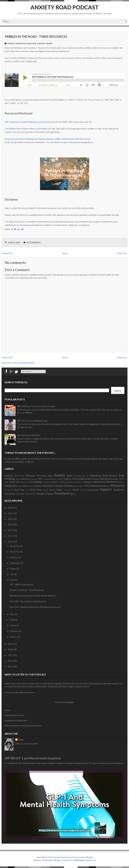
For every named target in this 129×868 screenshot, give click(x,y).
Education (105, 479)
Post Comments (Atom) (24, 363)
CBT (40, 479)
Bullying (19, 479)
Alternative (41, 476)
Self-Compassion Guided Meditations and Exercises (28, 122)
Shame (33, 490)
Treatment (62, 493)
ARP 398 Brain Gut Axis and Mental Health (36, 406)
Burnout (26, 479)
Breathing (10, 479)
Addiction (9, 476)
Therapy (40, 494)
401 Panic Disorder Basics (29, 435)
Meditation (21, 43)
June (12, 580)
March (13, 625)
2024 (10, 519)
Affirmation (30, 476)
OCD (44, 486)
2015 (10, 667)
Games (23, 482)
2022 (10, 530)
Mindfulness (11, 486)
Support (41, 43)
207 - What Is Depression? (21, 584)
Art (87, 476)
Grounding (36, 482)
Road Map (20, 490)
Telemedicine (30, 494)
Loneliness (79, 482)
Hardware (46, 482)
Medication (99, 482)
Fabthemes (48, 860)
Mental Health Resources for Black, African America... (33, 596)
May (12, 614)
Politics (81, 486)
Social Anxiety (49, 490)
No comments (33, 242)
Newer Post (8, 253)
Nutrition (38, 486)
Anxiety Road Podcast (65, 7)
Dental (75, 479)
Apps (69, 475)
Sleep (40, 490)
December (15, 546)
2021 (10, 536)
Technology (10, 494)
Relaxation (96, 486)
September (15, 563)
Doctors (95, 479)
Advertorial (19, 476)
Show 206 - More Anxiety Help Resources (28, 601)
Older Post (122, 253)
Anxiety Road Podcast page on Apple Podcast (68, 686)
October (14, 557)
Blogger (70, 702)
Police (76, 486)
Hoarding (61, 482)
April (13, 620)
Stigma (60, 490)
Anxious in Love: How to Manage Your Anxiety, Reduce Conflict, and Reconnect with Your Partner (48, 139)
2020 (10, 542)
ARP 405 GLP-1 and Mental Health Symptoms (33, 758)
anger (50, 476)
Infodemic (70, 482)
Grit (28, 482)
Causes (34, 479)
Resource (32, 43)
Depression (85, 479)
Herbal (54, 482)
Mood (20, 486)
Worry (49, 43)
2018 (10, 650)
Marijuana (88, 482)
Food (12, 482)
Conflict (60, 479)
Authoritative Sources (14, 715)
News (31, 486)
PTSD (87, 486)
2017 (10, 655)
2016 (10, 661)
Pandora (31, 692)
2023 (10, 525)
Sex (27, 490)
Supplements (93, 490)
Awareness (95, 475)
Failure (122, 479)
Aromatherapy (79, 476)
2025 (10, 513)
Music (26, 486)
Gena (21, 740)
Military (121, 482)
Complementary (50, 479)
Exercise (114, 479)
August (13, 569)
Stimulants (68, 490)
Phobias (68, 486)
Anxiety (11, 43)
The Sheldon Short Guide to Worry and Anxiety (26, 129)
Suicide (83, 490)
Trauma (49, 494)
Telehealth (20, 494)
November (15, 552)
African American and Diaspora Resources (23, 726)
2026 (10, 508)
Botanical (114, 476)
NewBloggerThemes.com (85, 860)
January (14, 637)
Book (105, 475)
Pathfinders (59, 486)
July (12, 574)
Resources (9, 490)
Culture (67, 479)
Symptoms (119, 490)
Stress (76, 490)
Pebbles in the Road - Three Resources (36, 36)
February (14, 631)
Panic (50, 486)
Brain (122, 475)
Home (65, 253)
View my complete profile (27, 744)
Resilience (106, 486)
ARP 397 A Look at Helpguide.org (32, 421)
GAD (18, 482)
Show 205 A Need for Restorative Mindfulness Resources (35, 607)
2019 (10, 644)
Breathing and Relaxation (16, 720)
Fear (7, 482)
